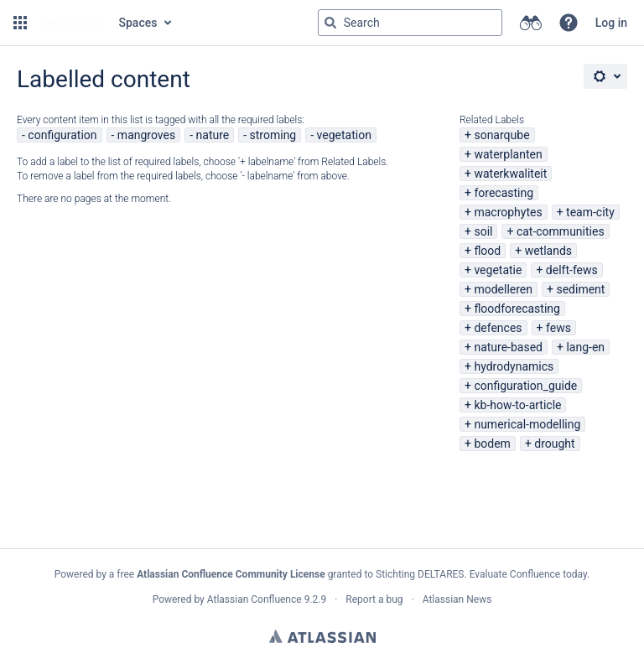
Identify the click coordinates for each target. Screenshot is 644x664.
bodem (492, 444)
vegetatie (498, 270)
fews (558, 328)
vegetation (344, 135)
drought (554, 444)
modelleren (503, 289)
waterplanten (508, 154)
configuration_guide (525, 386)
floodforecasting (517, 309)
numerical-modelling (527, 424)
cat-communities (561, 231)
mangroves (146, 135)
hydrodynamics (514, 366)
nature (213, 135)
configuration (62, 135)
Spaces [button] (138, 23)
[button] (20, 23)
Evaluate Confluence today (528, 574)
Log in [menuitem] (611, 23)
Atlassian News (457, 599)
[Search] (330, 23)
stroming (273, 135)
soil (483, 231)
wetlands (548, 251)
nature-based (508, 347)
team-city (590, 212)
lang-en (585, 347)
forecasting (504, 193)
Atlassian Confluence (254, 599)
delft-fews (572, 270)
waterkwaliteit (510, 174)
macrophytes (508, 212)
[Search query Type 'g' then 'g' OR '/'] (410, 23)
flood (487, 251)
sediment (580, 289)
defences (498, 328)
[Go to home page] (71, 23)
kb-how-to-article (517, 405)
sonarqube (501, 135)
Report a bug (374, 599)
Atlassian (322, 636)
